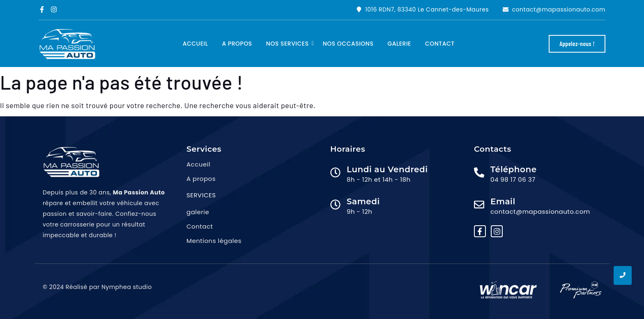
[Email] (479, 205)
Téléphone (514, 169)
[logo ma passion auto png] (67, 44)
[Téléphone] (479, 173)
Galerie (399, 44)
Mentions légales (214, 241)
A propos (237, 44)
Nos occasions (348, 44)
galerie (198, 212)
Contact (440, 44)
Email (503, 201)
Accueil (195, 44)
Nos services (289, 44)
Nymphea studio (127, 287)
